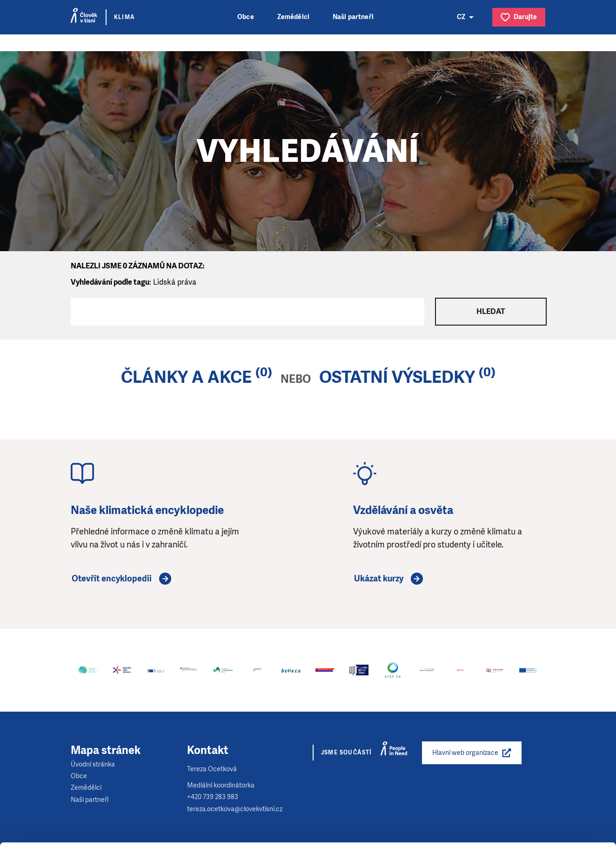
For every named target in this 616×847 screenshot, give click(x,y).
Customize (539, 793)
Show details (144, 835)
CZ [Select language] (461, 17)
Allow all (539, 770)
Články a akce (186, 377)
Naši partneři (353, 17)
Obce (246, 17)
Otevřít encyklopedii (112, 579)
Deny (539, 817)
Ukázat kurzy (379, 579)
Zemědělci (293, 17)
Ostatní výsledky (397, 377)
